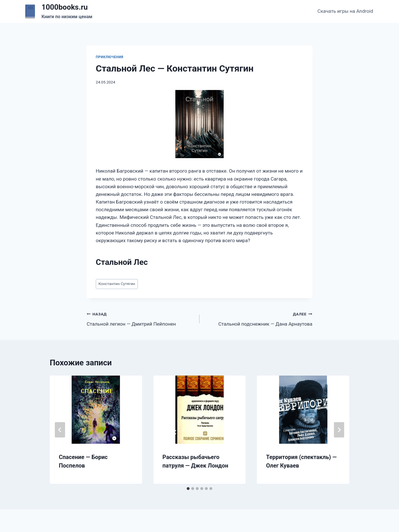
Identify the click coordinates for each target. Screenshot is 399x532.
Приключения (110, 57)
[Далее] (339, 430)
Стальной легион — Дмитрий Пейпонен (141, 318)
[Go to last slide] (60, 430)
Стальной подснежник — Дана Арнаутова (258, 318)
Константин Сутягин (117, 284)
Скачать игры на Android (345, 11)
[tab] (188, 489)
